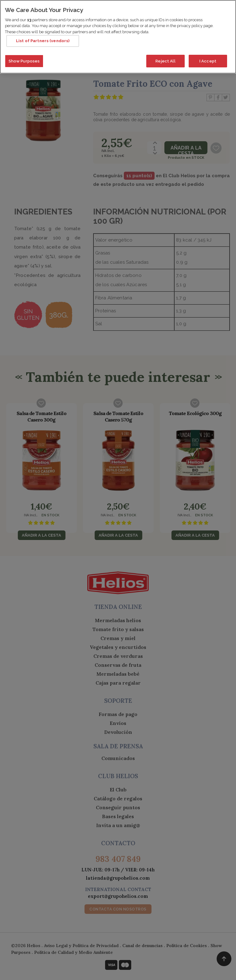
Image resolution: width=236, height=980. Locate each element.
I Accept (208, 49)
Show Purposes (24, 49)
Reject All (165, 49)
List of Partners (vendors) (43, 29)
